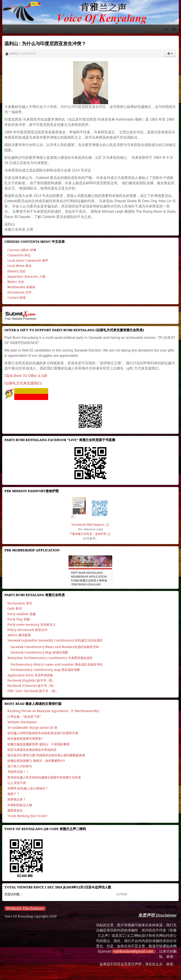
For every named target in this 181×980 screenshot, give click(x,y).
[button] (170, 54)
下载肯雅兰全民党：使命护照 (88, 534)
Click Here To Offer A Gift (26, 376)
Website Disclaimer (25, 908)
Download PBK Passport (88, 525)
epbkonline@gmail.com (133, 951)
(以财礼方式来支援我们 (23, 383)
